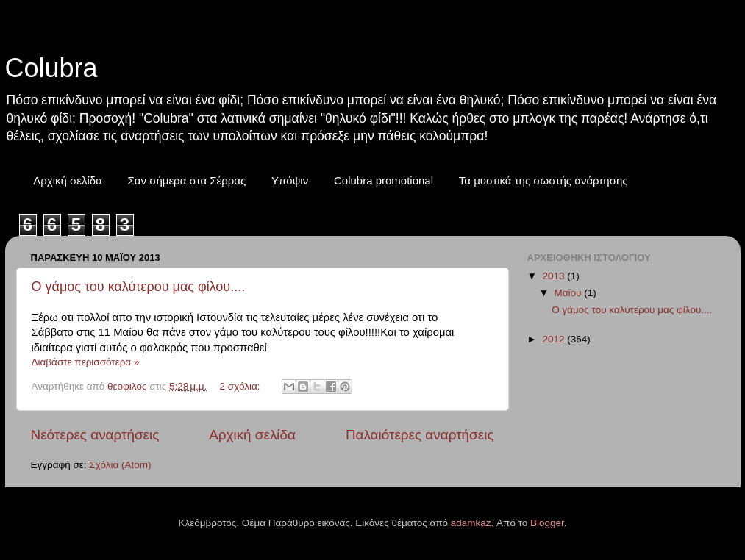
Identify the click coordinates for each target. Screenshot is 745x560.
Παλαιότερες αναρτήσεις (420, 435)
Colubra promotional (384, 180)
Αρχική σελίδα (68, 180)
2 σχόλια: (242, 386)
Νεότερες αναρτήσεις (95, 435)
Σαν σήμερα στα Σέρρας (187, 180)
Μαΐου (570, 293)
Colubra (51, 68)
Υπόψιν (290, 180)
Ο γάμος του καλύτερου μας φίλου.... (139, 287)
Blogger (547, 523)
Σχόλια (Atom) (120, 465)
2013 (555, 276)
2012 (555, 339)
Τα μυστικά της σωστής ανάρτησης (543, 180)
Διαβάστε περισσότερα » (86, 362)
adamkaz (471, 523)
